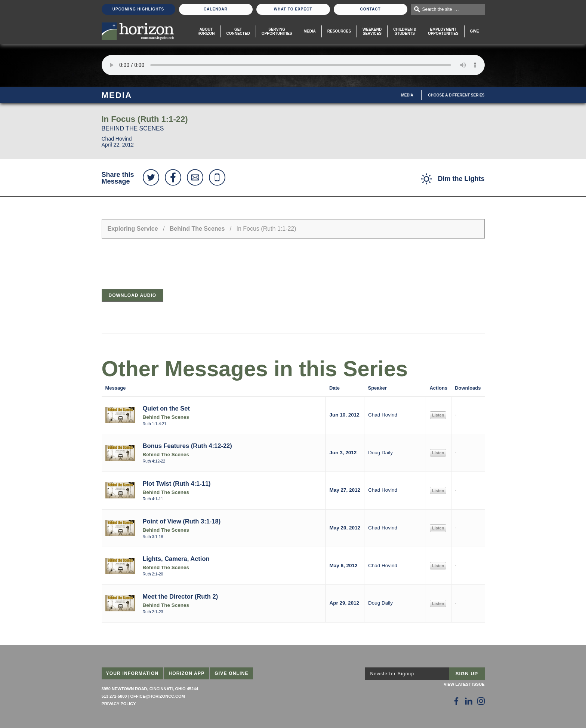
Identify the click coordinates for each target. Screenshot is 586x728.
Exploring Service (133, 229)
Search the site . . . (441, 9)
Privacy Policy (119, 704)
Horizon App (186, 673)
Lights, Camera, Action (176, 559)
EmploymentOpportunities (443, 31)
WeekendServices (372, 31)
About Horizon (206, 31)
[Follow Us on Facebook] (456, 701)
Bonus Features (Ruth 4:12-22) (187, 446)
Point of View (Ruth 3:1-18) (182, 521)
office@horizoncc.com (157, 696)
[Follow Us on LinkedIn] (469, 701)
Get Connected (238, 31)
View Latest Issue (464, 684)
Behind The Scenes (197, 229)
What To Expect (293, 9)
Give (475, 31)
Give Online (232, 673)
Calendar (216, 9)
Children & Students (405, 31)
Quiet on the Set (166, 408)
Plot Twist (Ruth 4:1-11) (177, 483)
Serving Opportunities (277, 31)
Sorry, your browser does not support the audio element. (293, 65)
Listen (438, 415)
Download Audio (133, 295)
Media (310, 31)
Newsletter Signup (392, 674)
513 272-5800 (114, 696)
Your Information (132, 673)
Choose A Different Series (457, 95)
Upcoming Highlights (138, 9)
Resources (339, 31)
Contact (370, 9)
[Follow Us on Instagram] (481, 701)
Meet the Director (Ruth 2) (181, 596)
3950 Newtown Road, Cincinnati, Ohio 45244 (150, 689)
